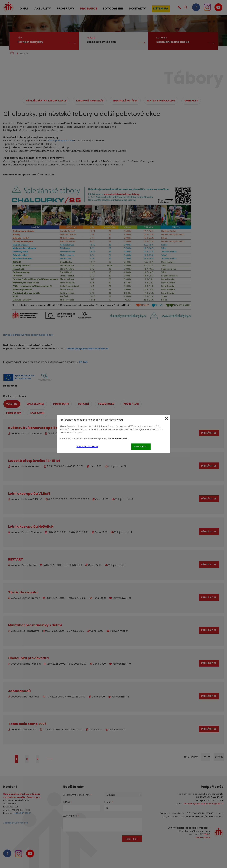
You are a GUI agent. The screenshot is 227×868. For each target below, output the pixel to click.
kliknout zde (120, 439)
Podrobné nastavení (87, 447)
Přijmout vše (141, 447)
